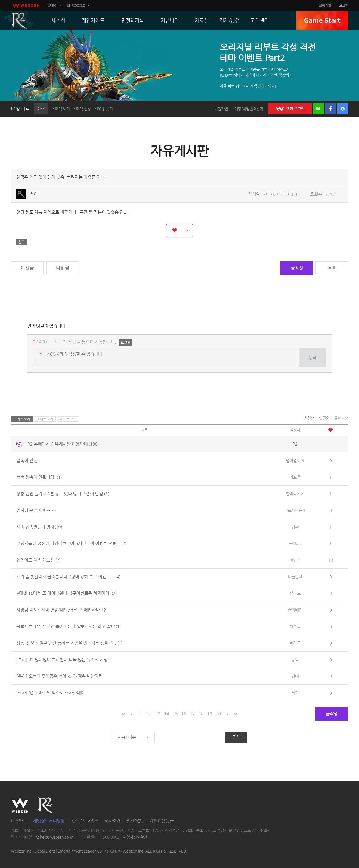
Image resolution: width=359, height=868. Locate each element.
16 (184, 714)
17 (192, 714)
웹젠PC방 (135, 821)
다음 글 (63, 268)
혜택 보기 (62, 109)
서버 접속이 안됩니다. (39, 477)
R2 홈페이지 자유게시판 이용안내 (63, 444)
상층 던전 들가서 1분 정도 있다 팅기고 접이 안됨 (63, 494)
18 (201, 714)
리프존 (295, 477)
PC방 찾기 (105, 109)
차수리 (295, 626)
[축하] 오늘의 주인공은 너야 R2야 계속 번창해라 (60, 676)
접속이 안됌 (27, 461)
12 (149, 714)
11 (141, 714)
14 (167, 714)
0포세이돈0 (295, 510)
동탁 (295, 660)
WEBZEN (20, 805)
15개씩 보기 (22, 419)
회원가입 (325, 5)
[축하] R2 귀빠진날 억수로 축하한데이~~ (53, 693)
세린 (295, 693)
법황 (295, 527)
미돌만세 (295, 577)
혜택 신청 (83, 109)
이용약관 (19, 821)
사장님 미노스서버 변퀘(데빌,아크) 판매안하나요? (61, 610)
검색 (236, 737)
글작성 (297, 268)
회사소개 (112, 821)
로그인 (344, 5)
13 (158, 714)
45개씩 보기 (68, 419)
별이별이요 (295, 461)
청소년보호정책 (85, 821)
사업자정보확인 (135, 837)
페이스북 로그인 (330, 109)
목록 (332, 268)
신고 (22, 242)
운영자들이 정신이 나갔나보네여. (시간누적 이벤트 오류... (71, 543)
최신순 (309, 418)
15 (175, 714)
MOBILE (78, 5)
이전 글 (27, 268)
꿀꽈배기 (295, 610)
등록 (312, 358)
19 (210, 714)
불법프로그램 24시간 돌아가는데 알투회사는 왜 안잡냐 (69, 626)
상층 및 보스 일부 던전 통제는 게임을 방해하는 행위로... (69, 643)
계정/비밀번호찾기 (249, 109)
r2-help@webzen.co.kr (54, 837)
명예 (295, 676)
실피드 (295, 593)
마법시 (295, 560)
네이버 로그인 (318, 109)
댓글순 (324, 418)
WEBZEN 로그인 (290, 109)
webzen (26, 5)
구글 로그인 (343, 109)
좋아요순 (341, 418)
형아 (34, 194)
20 (218, 714)
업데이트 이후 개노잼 (38, 560)
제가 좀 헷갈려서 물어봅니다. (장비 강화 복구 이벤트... (68, 577)
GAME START (322, 20)
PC (54, 5)
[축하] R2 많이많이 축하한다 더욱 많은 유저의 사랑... (64, 660)
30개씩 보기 (45, 419)
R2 (19, 20)
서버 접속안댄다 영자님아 (39, 527)
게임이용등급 (162, 821)
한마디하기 (295, 494)
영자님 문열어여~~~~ (36, 510)
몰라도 (295, 643)
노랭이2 (295, 543)
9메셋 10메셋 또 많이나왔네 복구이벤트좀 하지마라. (66, 593)
